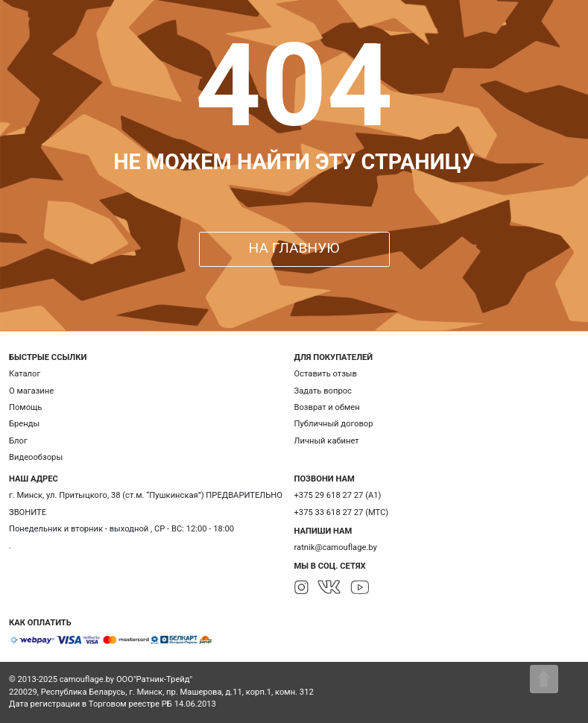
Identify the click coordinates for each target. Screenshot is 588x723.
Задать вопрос (323, 391)
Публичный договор (334, 424)
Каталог (25, 374)
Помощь (25, 407)
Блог (18, 441)
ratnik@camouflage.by (336, 547)
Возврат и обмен (327, 407)
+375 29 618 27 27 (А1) (338, 495)
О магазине (31, 391)
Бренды (24, 424)
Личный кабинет (327, 441)
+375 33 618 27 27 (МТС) (342, 512)
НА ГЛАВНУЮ (294, 248)
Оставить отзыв (326, 374)
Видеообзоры (36, 457)
